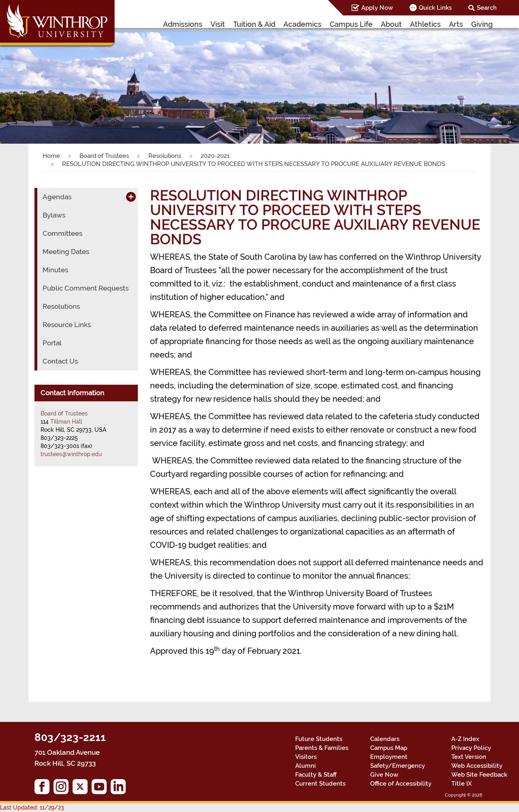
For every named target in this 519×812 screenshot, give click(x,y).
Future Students (319, 739)
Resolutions (165, 156)
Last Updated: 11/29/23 (32, 808)
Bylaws (54, 215)
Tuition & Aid (254, 24)
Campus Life (351, 24)
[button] (39, 79)
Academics (302, 24)
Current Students (320, 784)
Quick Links (435, 8)
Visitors (306, 757)
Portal (52, 343)
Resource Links (67, 325)
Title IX (462, 784)
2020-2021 (215, 156)
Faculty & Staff (316, 775)
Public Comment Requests (86, 288)
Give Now (384, 775)
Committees (62, 233)
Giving (482, 24)
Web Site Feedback (479, 775)
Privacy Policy (471, 748)
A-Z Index (465, 739)
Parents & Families (322, 748)
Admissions (183, 24)
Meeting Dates (66, 252)
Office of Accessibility (401, 784)
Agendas (57, 197)
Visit (218, 24)
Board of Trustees (104, 156)
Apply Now (377, 8)
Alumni (306, 766)
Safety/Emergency (398, 766)
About (391, 24)
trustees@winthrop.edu (71, 454)
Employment (389, 757)
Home (51, 156)
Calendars (385, 739)
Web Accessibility (477, 766)
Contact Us (60, 361)
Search (487, 8)
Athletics (425, 24)
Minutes (55, 270)
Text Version (469, 757)
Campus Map (389, 748)
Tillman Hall (66, 422)
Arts (456, 24)
